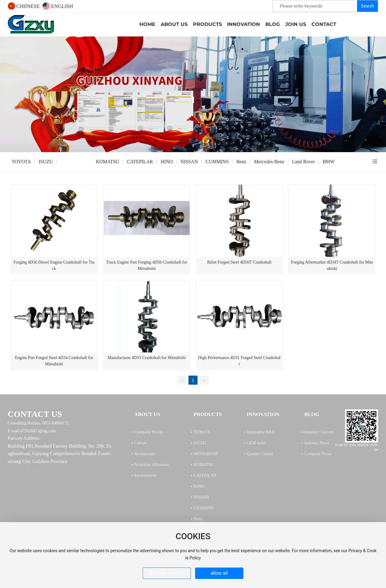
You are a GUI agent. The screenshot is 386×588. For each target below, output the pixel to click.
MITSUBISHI (74, 162)
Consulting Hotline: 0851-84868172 (38, 423)
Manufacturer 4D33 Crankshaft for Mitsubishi (147, 358)
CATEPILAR (140, 162)
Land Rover (303, 162)
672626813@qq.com (38, 431)
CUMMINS (217, 162)
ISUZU (46, 162)
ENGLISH (58, 6)
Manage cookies (167, 573)
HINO (167, 162)
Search (367, 6)
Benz (241, 162)
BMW (329, 162)
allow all (219, 573)
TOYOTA (21, 162)
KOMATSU (108, 162)
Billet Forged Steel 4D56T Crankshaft (239, 262)
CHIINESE (24, 6)
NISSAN (189, 162)
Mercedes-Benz (269, 162)
